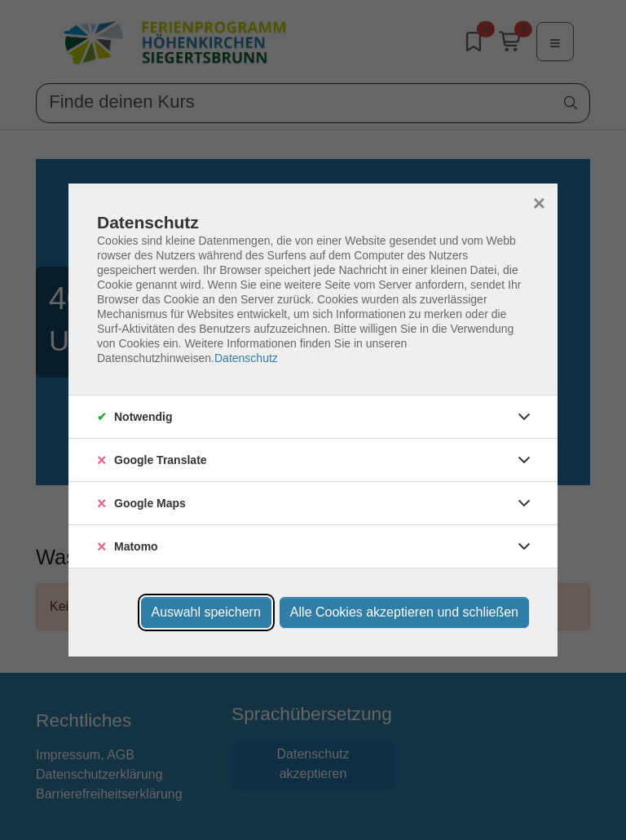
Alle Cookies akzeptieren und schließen (404, 612)
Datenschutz (246, 358)
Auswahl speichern (206, 612)
